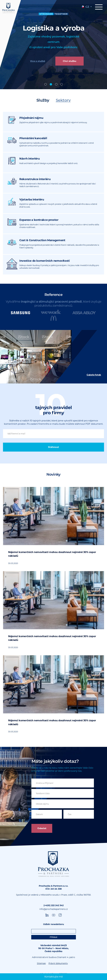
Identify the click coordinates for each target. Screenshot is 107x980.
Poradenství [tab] (62, 84)
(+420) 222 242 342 (54, 905)
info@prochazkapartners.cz (54, 909)
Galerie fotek (94, 375)
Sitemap (41, 963)
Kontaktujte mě (54, 977)
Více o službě (38, 61)
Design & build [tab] (56, 84)
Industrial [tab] (51, 84)
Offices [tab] (46, 84)
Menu (99, 7)
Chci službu (69, 61)
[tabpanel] (54, 45)
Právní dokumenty (58, 963)
